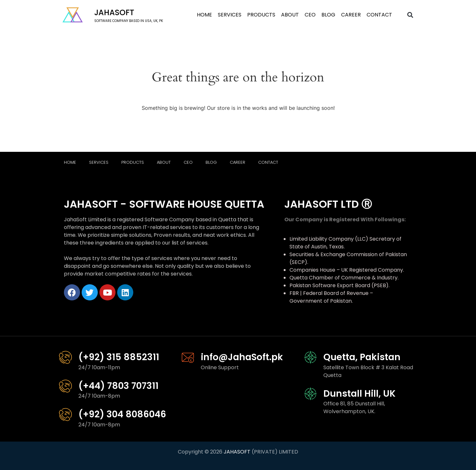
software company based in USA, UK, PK (129, 21)
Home (204, 15)
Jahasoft (114, 12)
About (290, 15)
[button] (410, 15)
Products (261, 15)
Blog (328, 15)
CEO (310, 15)
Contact (379, 15)
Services (230, 15)
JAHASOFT (237, 452)
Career (351, 15)
